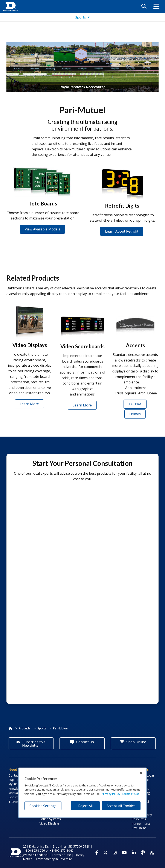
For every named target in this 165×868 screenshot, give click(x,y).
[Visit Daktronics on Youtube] (124, 853)
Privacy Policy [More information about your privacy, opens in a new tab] (111, 794)
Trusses (135, 404)
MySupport (16, 784)
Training (14, 802)
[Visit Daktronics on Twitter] (105, 853)
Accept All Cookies (121, 806)
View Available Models (42, 229)
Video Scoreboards (82, 346)
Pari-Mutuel (61, 728)
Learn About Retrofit (122, 231)
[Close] (141, 773)
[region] (82, 793)
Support (14, 780)
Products (25, 728)
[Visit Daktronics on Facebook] (97, 853)
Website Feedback (36, 855)
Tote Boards (43, 203)
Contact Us (82, 742)
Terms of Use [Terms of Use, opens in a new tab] (130, 794)
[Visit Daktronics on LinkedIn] (134, 853)
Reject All (85, 806)
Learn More (29, 404)
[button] (156, 6)
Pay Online (139, 828)
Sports (42, 728)
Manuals (14, 793)
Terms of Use (61, 855)
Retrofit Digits (122, 206)
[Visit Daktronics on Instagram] (115, 853)
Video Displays (30, 345)
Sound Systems (50, 819)
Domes (135, 414)
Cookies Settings (43, 806)
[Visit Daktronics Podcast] (143, 853)
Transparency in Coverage (54, 859)
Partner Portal (141, 824)
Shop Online (133, 742)
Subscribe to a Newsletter (31, 744)
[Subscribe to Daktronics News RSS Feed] (152, 853)
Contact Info (17, 775)
